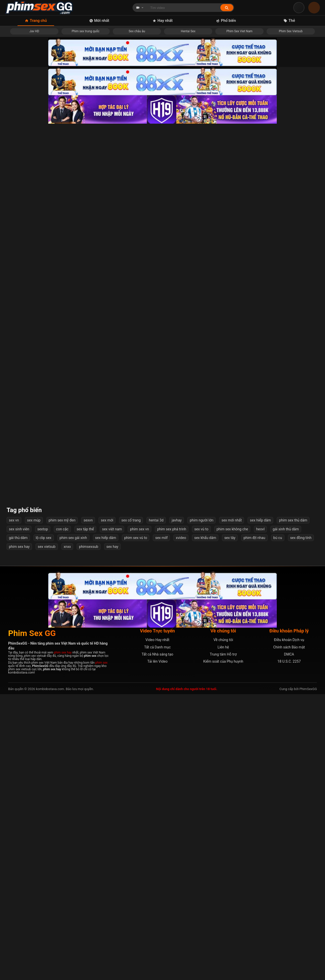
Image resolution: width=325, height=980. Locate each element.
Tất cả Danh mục (158, 933)
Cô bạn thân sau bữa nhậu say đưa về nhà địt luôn (122, 193)
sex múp (34, 806)
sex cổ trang (131, 806)
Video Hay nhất (157, 926)
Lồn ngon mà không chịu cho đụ (203, 434)
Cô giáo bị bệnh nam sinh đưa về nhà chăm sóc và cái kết (41, 514)
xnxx (67, 832)
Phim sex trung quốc (86, 31)
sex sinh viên (19, 815)
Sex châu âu (137, 31)
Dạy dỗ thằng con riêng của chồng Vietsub (42, 434)
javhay (177, 806)
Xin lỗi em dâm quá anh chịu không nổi (284, 434)
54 (188, 779)
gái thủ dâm (18, 824)
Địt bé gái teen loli (284, 273)
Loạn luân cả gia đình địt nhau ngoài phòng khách (42, 273)
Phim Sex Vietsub (291, 31)
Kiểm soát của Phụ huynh (223, 948)
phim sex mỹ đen (62, 806)
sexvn (88, 806)
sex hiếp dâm (260, 806)
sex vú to (201, 815)
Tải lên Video (157, 948)
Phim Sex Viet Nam (239, 31)
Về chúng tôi (223, 926)
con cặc (62, 815)
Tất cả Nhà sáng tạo (158, 940)
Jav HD (34, 31)
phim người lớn (201, 806)
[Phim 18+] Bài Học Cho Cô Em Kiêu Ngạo (41, 675)
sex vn (14, 806)
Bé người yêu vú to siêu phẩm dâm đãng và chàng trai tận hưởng (41, 354)
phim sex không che (232, 815)
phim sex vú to (136, 824)
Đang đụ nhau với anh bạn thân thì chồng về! (41, 594)
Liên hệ (223, 933)
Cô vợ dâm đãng (284, 755)
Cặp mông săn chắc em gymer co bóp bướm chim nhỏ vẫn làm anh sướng (122, 514)
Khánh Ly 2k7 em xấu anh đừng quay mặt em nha (122, 434)
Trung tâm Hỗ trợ (223, 940)
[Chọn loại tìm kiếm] (140, 8)
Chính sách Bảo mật (289, 933)
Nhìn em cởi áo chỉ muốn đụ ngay (41, 755)
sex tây (230, 824)
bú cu (278, 824)
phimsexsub (89, 832)
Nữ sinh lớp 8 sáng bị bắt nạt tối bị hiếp (203, 514)
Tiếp (205, 779)
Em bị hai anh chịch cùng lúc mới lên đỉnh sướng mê (284, 675)
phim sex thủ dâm (293, 806)
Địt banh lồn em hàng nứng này (203, 354)
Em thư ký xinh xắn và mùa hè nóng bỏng (122, 594)
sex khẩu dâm (205, 824)
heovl (260, 815)
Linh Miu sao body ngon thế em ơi (203, 273)
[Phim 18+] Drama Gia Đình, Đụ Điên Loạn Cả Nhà (203, 675)
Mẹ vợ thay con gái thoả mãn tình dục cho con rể (203, 193)
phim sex (101, 949)
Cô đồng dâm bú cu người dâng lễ (203, 755)
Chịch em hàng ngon (283, 354)
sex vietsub (47, 832)
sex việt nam (112, 815)
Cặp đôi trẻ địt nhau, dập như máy (284, 514)
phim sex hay (19, 832)
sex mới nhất (232, 806)
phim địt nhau (254, 824)
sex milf (161, 824)
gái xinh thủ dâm (286, 815)
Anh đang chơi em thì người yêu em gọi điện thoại (203, 594)
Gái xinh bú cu (122, 273)
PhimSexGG (308, 975)
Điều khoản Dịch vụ (289, 926)
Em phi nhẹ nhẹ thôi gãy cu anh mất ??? (283, 193)
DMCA (289, 940)
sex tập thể (85, 815)
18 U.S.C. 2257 (289, 948)
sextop (43, 815)
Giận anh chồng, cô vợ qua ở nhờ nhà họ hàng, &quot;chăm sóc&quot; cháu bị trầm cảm (122, 755)
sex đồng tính (301, 824)
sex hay (112, 832)
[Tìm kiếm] (227, 8)
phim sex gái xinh (73, 824)
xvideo (181, 824)
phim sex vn (139, 815)
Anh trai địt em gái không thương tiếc (122, 675)
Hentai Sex (188, 31)
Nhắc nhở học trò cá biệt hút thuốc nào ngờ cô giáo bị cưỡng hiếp (41, 193)
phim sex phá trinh (172, 815)
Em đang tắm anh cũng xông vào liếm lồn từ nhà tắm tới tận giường (122, 354)
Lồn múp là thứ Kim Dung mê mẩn (283, 594)
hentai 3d (156, 806)
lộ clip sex (44, 824)
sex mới (107, 806)
